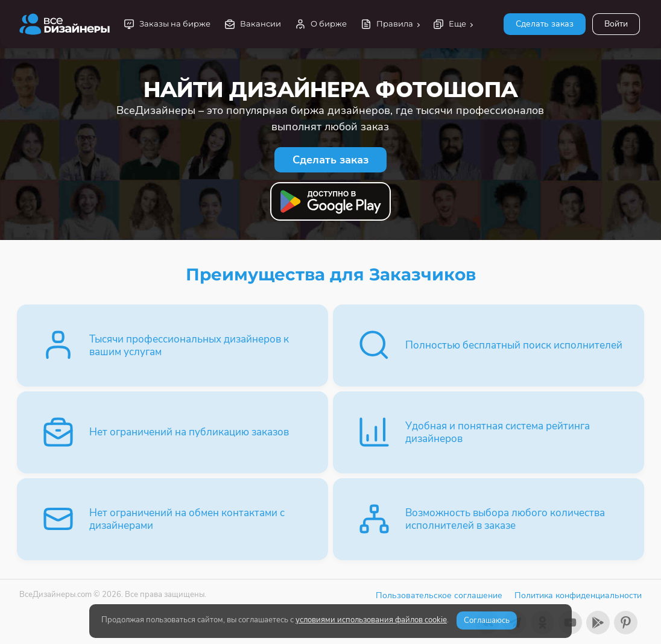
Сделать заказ (545, 24)
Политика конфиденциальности (578, 595)
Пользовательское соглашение (439, 595)
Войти (616, 24)
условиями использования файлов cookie (371, 620)
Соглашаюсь (487, 620)
